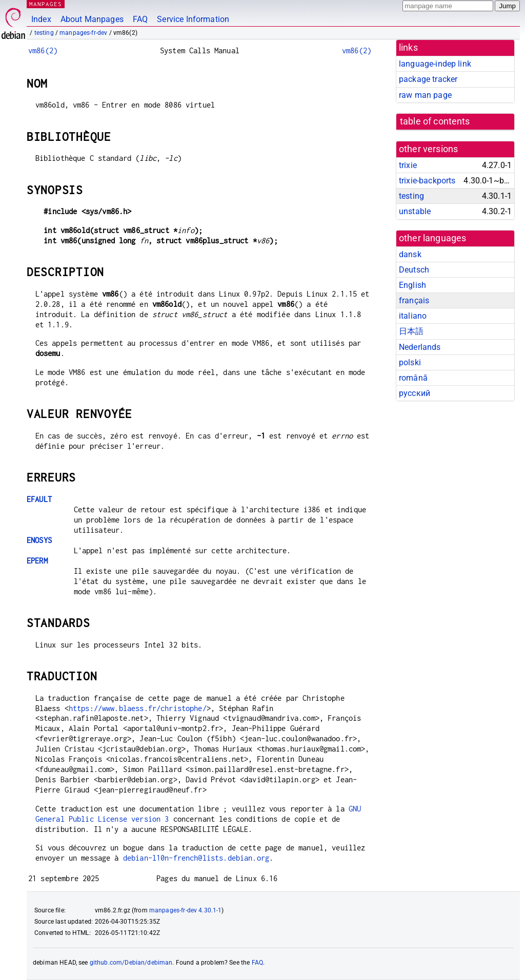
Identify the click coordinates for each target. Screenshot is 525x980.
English (412, 285)
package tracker (428, 79)
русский (415, 393)
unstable (415, 211)
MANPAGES (46, 4)
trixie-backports (427, 181)
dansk (410, 254)
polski (410, 362)
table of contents (435, 121)
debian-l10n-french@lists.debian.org (196, 858)
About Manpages (92, 19)
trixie (408, 165)
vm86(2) (43, 50)
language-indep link (435, 64)
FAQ (140, 19)
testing (44, 33)
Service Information (193, 19)
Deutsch (414, 270)
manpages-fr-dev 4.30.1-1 (186, 910)
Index (41, 19)
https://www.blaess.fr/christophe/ (138, 708)
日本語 (411, 331)
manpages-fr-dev (83, 33)
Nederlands (420, 347)
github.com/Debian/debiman (131, 963)
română (413, 378)
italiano (413, 316)
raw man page (425, 95)
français (414, 300)
